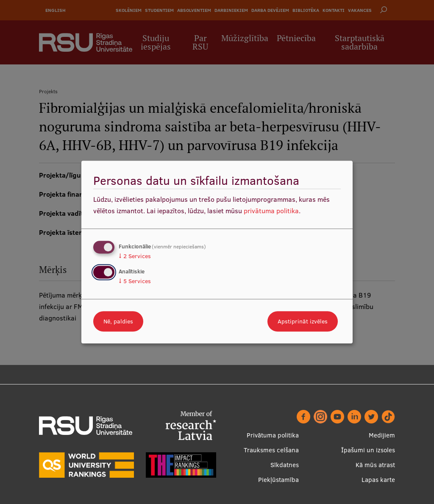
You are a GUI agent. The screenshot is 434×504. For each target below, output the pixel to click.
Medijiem (382, 435)
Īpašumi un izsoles (368, 450)
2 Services (135, 256)
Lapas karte (378, 480)
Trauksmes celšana (271, 450)
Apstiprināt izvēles (303, 321)
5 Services (135, 281)
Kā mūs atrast (375, 465)
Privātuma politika (273, 435)
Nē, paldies (118, 321)
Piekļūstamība (278, 480)
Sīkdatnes (285, 465)
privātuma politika (271, 211)
